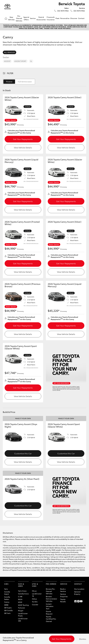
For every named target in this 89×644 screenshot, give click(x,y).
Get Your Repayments (23, 139)
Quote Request (49, 612)
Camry (7, 602)
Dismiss (83, 639)
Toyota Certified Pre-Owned (51, 619)
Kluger (21, 611)
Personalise (65, 18)
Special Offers (26, 18)
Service (33, 18)
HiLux (34, 591)
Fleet (57, 18)
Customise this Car (23, 453)
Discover (74, 18)
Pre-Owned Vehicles (19, 18)
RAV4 (20, 599)
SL (31, 61)
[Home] (6, 18)
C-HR (20, 597)
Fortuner (21, 608)
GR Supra (8, 608)
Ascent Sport (20, 61)
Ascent (7, 61)
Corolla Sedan (7, 598)
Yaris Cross (22, 591)
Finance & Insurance (51, 18)
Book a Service (63, 590)
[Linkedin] (84, 601)
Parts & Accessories (41, 18)
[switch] (19, 82)
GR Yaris (7, 613)
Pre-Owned (51, 584)
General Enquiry (77, 593)
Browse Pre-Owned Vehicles (51, 591)
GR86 (6, 605)
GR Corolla (8, 610)
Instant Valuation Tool (50, 606)
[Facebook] (76, 601)
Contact (81, 18)
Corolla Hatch (7, 593)
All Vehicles (10, 52)
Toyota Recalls (63, 600)
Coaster (35, 604)
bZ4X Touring (23, 605)
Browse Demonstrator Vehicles (51, 599)
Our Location (79, 589)
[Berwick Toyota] (7, 7)
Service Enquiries (64, 595)
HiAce (34, 599)
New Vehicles (11, 18)
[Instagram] (78, 601)
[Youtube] (81, 601)
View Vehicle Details (23, 147)
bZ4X (20, 602)
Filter (10, 73)
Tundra (35, 602)
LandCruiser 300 (23, 620)
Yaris (6, 589)
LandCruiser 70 (37, 595)
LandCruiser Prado (23, 615)
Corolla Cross (23, 594)
